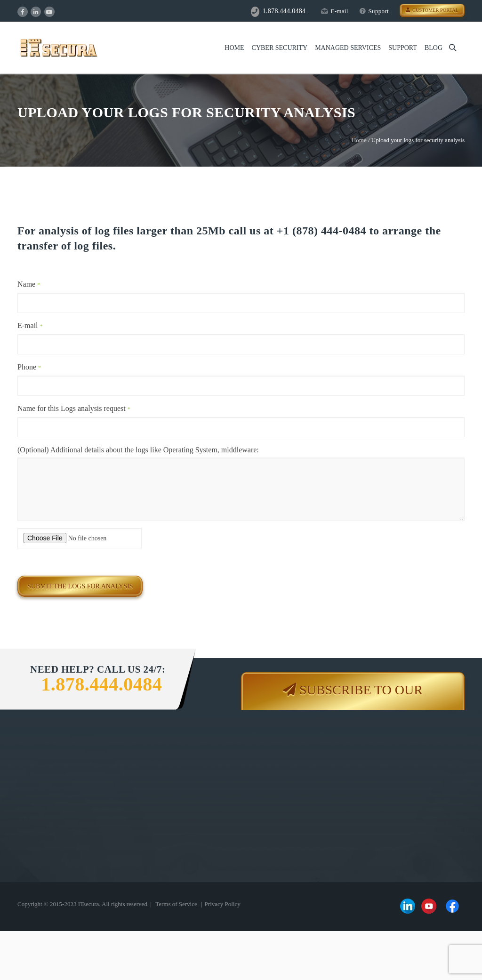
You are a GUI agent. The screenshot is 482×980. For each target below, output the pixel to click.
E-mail (334, 11)
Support (374, 11)
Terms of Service (176, 904)
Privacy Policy (223, 904)
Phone (29, 367)
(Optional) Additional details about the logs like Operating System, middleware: (138, 450)
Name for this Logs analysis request (74, 408)
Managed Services (348, 48)
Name (29, 284)
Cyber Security (280, 48)
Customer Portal (432, 10)
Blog (434, 48)
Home (234, 48)
